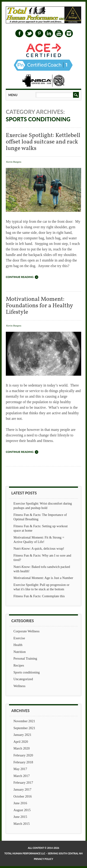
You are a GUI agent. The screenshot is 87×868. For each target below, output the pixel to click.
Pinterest (39, 33)
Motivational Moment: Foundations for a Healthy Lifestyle (39, 306)
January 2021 (22, 735)
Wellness (19, 686)
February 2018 (23, 762)
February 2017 (23, 783)
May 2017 (20, 769)
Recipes (19, 665)
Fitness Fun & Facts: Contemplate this (39, 596)
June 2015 (20, 817)
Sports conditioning (27, 672)
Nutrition (20, 652)
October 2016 (23, 796)
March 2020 (22, 748)
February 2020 (23, 755)
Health (18, 645)
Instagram (69, 33)
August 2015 (22, 810)
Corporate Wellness (26, 631)
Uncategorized (23, 679)
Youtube (59, 33)
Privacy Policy (43, 859)
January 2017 (22, 789)
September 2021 (24, 728)
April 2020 (21, 742)
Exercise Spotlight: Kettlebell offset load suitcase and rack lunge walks (43, 142)
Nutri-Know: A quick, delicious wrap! (39, 548)
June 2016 (20, 803)
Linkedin (49, 33)
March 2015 (22, 824)
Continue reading (20, 277)
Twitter (29, 33)
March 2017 (22, 776)
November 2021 (24, 721)
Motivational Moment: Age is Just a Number (43, 578)
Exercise (19, 638)
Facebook (19, 33)
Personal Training (25, 658)
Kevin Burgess (14, 162)
